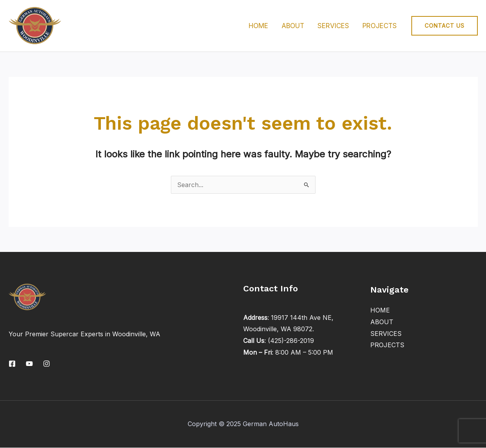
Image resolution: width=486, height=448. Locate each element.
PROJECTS (380, 26)
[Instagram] (47, 364)
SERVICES (333, 26)
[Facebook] (12, 364)
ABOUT (293, 26)
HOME (258, 26)
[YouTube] (29, 364)
